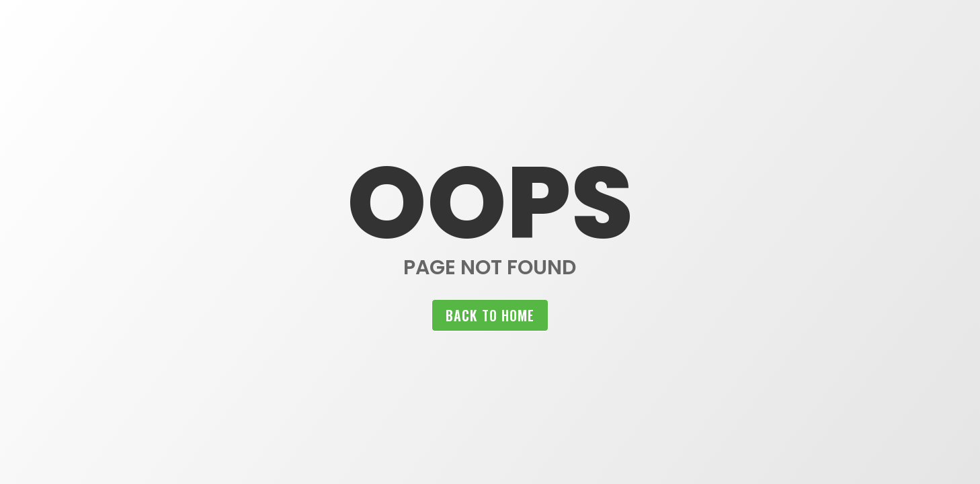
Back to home (490, 315)
